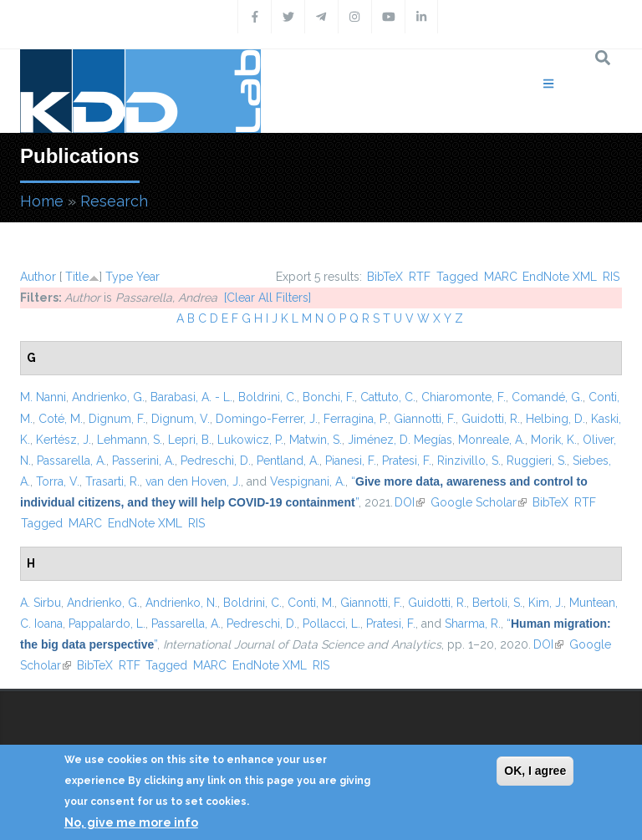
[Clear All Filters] (267, 298)
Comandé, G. (547, 397)
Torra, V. (58, 481)
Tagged (457, 277)
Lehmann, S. (130, 440)
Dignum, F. (117, 419)
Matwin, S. (316, 440)
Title (77, 277)
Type (119, 277)
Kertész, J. (64, 440)
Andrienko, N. (181, 603)
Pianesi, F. (351, 461)
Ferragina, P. (356, 419)
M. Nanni (43, 397)
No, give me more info (131, 822)
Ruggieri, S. (537, 461)
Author (38, 277)
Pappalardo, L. (107, 624)
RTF (420, 277)
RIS (611, 277)
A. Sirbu (41, 603)
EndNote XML (560, 277)
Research (114, 201)
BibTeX (385, 277)
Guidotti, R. (491, 419)
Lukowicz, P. (250, 440)
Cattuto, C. (388, 397)
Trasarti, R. (112, 481)
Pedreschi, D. (216, 461)
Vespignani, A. (308, 481)
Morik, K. (554, 440)
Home (42, 201)
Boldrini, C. (267, 397)
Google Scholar (479, 502)
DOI (410, 502)
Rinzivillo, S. (469, 461)
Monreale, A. (492, 440)
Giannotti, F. (425, 419)
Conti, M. (311, 603)
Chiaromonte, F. (464, 397)
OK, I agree (535, 771)
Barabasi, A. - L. (191, 397)
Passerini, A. (143, 461)
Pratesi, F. (407, 461)
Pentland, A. (288, 461)
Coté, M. (61, 419)
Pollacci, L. (331, 624)
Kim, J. (546, 603)
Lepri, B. (190, 440)
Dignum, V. (181, 419)
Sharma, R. (473, 624)
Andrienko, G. (108, 397)
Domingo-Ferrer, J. (267, 419)
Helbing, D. (555, 419)
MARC (501, 277)
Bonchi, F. (329, 397)
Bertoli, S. (497, 603)
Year (148, 277)
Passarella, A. (71, 461)
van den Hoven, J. (193, 481)
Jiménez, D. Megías (400, 440)
